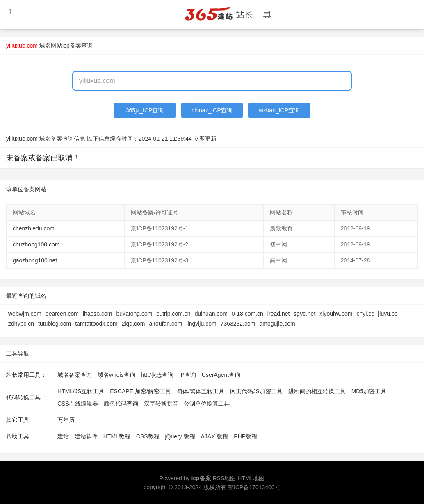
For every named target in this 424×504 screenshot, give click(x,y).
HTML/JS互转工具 (81, 391)
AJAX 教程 (215, 436)
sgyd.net (304, 314)
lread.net (278, 314)
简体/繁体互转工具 (201, 391)
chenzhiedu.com (34, 228)
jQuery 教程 (180, 436)
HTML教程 (117, 436)
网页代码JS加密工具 (256, 391)
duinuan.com (211, 314)
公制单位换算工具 (207, 404)
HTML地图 (251, 478)
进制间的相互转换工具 (317, 391)
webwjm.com (25, 314)
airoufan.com (166, 324)
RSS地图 (225, 478)
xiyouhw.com (336, 314)
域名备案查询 (75, 375)
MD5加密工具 (369, 391)
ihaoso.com (98, 314)
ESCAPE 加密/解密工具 (140, 391)
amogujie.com (277, 324)
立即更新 (205, 139)
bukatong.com (134, 314)
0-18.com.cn (247, 314)
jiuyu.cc (388, 314)
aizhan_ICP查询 (279, 110)
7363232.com (238, 324)
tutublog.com (55, 324)
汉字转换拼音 (161, 404)
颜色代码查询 (121, 404)
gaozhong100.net (35, 260)
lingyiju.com (201, 324)
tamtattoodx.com (96, 324)
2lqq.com (133, 324)
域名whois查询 (116, 375)
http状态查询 (157, 375)
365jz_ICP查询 (145, 110)
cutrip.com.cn (173, 314)
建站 (63, 436)
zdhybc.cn (21, 324)
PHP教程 (245, 436)
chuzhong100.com (36, 244)
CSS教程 (148, 436)
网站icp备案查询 (72, 46)
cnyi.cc (365, 314)
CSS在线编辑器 (78, 404)
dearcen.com (62, 314)
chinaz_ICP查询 (212, 110)
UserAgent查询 (221, 375)
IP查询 (188, 375)
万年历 (66, 420)
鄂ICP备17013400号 (254, 487)
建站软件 (86, 436)
